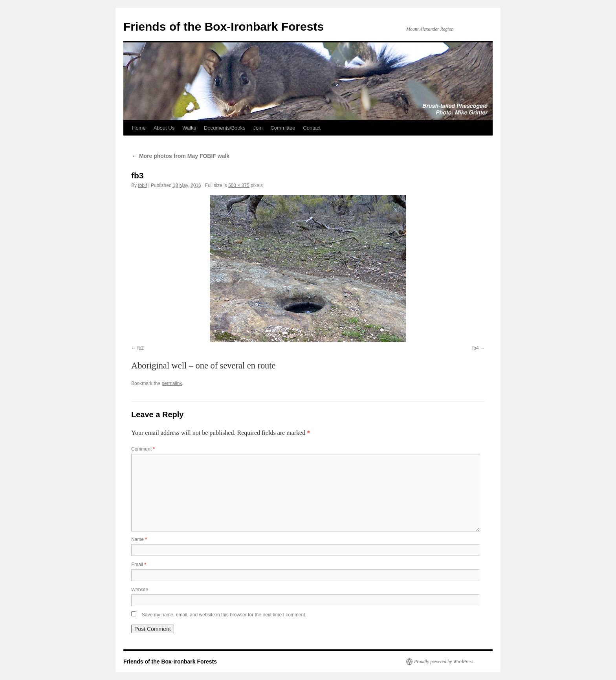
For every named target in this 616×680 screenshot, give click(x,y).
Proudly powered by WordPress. (444, 662)
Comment (143, 449)
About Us (164, 128)
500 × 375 (239, 185)
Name (139, 539)
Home (139, 128)
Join (258, 128)
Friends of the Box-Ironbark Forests (224, 27)
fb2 (140, 348)
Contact (312, 128)
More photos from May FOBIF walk (180, 156)
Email (139, 565)
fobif (142, 185)
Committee (283, 128)
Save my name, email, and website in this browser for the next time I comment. (224, 615)
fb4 (476, 348)
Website (140, 590)
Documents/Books (225, 128)
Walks (189, 128)
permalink (172, 383)
